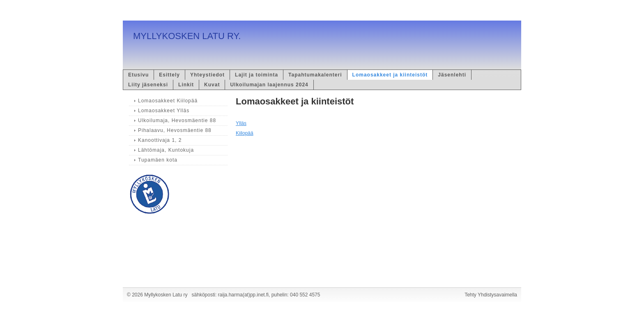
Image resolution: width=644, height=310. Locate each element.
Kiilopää (245, 133)
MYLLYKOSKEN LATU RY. (187, 36)
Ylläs (241, 123)
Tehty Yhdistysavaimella (491, 295)
